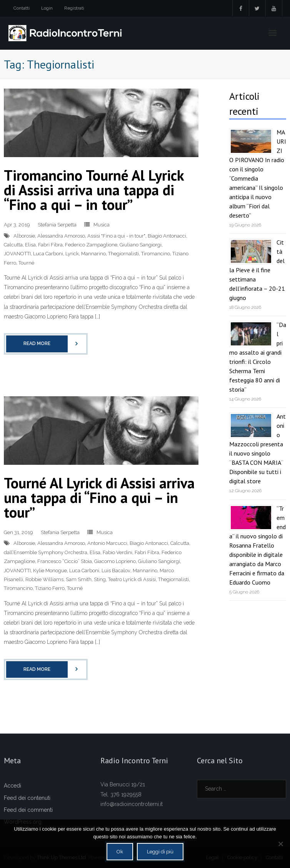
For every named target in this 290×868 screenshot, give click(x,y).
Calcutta (13, 245)
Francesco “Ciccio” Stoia (65, 561)
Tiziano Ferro (50, 588)
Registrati (74, 8)
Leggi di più (160, 852)
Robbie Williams (44, 579)
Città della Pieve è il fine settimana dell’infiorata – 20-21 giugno (257, 270)
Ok (120, 852)
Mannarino (93, 254)
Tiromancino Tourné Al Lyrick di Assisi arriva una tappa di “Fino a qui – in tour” (94, 190)
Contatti (22, 8)
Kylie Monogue (50, 571)
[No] (280, 844)
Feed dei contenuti (27, 798)
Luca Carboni (48, 254)
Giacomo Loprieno (115, 561)
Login (47, 8)
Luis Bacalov (116, 571)
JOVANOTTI (17, 254)
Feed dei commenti (28, 810)
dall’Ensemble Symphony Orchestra (46, 552)
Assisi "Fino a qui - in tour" (116, 236)
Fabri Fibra (50, 245)
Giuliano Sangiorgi (141, 245)
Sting (100, 579)
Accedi (12, 786)
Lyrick (72, 254)
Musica (102, 225)
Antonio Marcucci (107, 543)
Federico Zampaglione (91, 245)
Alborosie (24, 236)
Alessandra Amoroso (61, 236)
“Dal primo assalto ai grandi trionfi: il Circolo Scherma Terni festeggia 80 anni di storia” (258, 357)
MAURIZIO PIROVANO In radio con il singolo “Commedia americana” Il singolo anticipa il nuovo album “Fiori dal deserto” (258, 174)
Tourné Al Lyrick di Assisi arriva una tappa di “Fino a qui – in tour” (99, 497)
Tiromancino (156, 254)
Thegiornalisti (123, 254)
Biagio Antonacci (167, 236)
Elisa (30, 245)
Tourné (26, 263)
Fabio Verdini (117, 552)
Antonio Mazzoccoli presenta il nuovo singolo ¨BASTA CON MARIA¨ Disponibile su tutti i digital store (257, 449)
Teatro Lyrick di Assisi (132, 579)
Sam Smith (79, 579)
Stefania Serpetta (57, 225)
